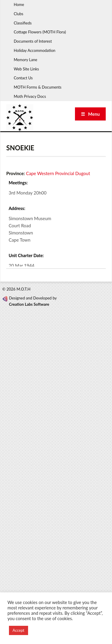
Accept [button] (19, 630)
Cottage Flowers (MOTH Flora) (40, 32)
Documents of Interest (33, 41)
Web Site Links (26, 69)
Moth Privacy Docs (30, 96)
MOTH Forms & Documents (38, 87)
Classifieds (23, 23)
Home (19, 4)
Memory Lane (26, 60)
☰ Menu (90, 114)
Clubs (19, 14)
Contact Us (23, 78)
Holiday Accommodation (34, 50)
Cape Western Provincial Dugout (58, 173)
